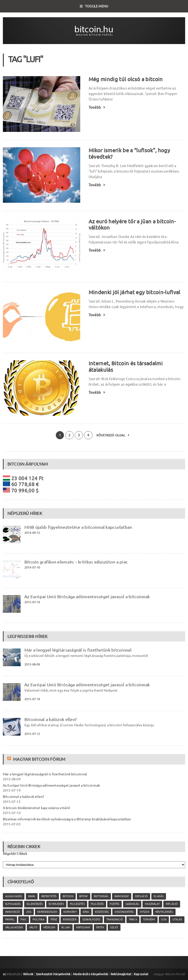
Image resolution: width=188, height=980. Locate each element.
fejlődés (97, 904)
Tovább (97, 107)
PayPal (10, 919)
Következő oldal (113, 435)
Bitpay (84, 896)
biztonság (101, 896)
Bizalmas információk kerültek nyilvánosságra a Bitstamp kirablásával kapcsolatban (67, 819)
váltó (33, 927)
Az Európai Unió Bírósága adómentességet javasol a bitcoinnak (87, 597)
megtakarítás (124, 912)
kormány (70, 912)
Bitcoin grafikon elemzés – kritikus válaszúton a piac (76, 562)
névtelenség (164, 912)
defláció (141, 896)
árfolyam (83, 927)
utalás (177, 919)
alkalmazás (14, 896)
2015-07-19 (32, 602)
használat (152, 904)
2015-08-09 (32, 664)
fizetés (114, 904)
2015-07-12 (32, 734)
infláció (172, 904)
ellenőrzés (35, 904)
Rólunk (28, 974)
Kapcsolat (141, 974)
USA (164, 919)
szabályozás (91, 919)
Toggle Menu (94, 6)
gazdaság (132, 904)
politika (38, 919)
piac (24, 919)
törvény (149, 919)
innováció (13, 912)
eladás (159, 896)
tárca (133, 919)
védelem (49, 927)
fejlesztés (77, 904)
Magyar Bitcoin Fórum (39, 759)
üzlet (114, 927)
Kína (86, 912)
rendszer (70, 919)
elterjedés (56, 904)
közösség (102, 912)
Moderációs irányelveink (91, 974)
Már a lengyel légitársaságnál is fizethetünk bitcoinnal (78, 650)
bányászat (122, 896)
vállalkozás (14, 927)
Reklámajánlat (121, 974)
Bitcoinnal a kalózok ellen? (51, 719)
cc (4, 974)
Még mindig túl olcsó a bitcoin (126, 79)
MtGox (145, 912)
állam (66, 927)
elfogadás (13, 904)
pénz (54, 919)
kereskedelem (47, 912)
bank (32, 896)
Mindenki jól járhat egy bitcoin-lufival (134, 292)
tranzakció (115, 919)
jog (29, 912)
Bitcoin (68, 896)
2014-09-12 (32, 533)
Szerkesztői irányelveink (53, 974)
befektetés (49, 896)
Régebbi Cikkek (15, 854)
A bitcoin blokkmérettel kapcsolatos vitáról (37, 808)
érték (100, 927)
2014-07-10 (32, 567)
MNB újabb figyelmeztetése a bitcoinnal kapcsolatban (78, 527)
